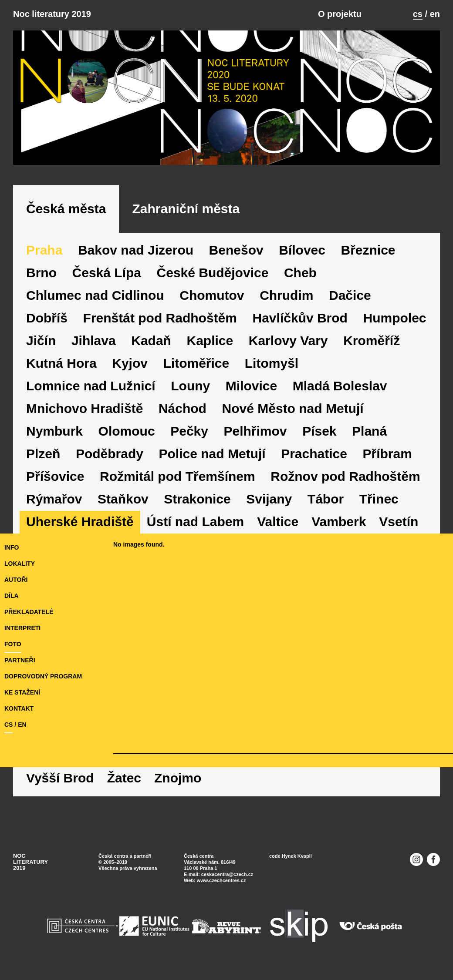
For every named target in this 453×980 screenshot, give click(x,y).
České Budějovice (213, 273)
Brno (41, 273)
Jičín (41, 341)
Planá (369, 431)
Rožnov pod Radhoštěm (345, 476)
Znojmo (178, 778)
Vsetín (399, 522)
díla (12, 596)
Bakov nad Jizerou (136, 250)
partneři (20, 660)
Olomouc (127, 431)
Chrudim (286, 295)
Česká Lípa (107, 273)
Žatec (124, 778)
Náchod (183, 408)
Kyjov (130, 363)
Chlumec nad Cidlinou (95, 295)
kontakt (19, 708)
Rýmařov (54, 499)
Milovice (251, 386)
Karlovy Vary (288, 341)
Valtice (278, 522)
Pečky (189, 431)
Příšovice (55, 476)
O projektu (340, 14)
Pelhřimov (255, 431)
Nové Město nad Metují (293, 408)
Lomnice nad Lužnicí (91, 386)
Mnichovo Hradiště (85, 408)
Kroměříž (372, 341)
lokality (20, 564)
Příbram (387, 454)
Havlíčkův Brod (300, 318)
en (435, 14)
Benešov (236, 250)
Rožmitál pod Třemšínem (177, 476)
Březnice (368, 250)
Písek (319, 431)
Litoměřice (196, 363)
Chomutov (212, 295)
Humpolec (395, 318)
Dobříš (47, 318)
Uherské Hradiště (80, 522)
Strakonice (197, 499)
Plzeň (43, 454)
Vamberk (339, 522)
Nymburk (54, 431)
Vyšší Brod (60, 778)
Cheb (300, 273)
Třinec (379, 499)
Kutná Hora (61, 363)
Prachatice (314, 454)
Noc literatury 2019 (52, 14)
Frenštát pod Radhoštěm (160, 318)
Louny (190, 386)
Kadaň (151, 341)
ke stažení (22, 692)
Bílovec (302, 250)
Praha (44, 250)
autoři (16, 580)
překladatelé (29, 612)
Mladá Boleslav (340, 386)
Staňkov (123, 499)
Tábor (326, 499)
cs (418, 14)
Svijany (269, 499)
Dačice (350, 295)
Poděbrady (110, 454)
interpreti (22, 628)
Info (12, 547)
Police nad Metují (212, 454)
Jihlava (94, 341)
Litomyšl (272, 363)
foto (13, 644)
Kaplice (210, 341)
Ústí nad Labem (195, 522)
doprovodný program (43, 676)
